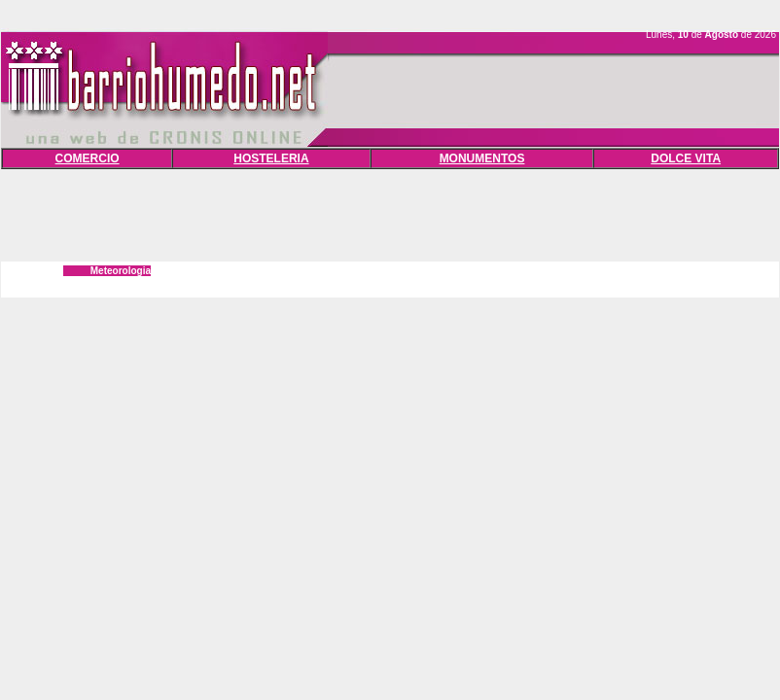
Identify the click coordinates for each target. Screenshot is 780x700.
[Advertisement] (390, 213)
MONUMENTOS (482, 158)
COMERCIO (88, 158)
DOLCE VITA (686, 158)
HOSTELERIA (271, 158)
